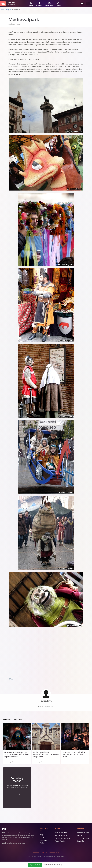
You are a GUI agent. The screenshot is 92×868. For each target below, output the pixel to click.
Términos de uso (83, 838)
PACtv (42, 843)
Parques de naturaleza (62, 838)
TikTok (42, 837)
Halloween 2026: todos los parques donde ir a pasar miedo (73, 755)
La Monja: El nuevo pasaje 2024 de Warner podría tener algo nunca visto (17, 755)
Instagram (43, 840)
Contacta (80, 835)
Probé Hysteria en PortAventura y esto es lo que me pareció (46, 755)
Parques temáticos (61, 833)
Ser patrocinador (83, 833)
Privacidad (81, 841)
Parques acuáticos (61, 835)
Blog (8, 10)
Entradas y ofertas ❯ (53, 865)
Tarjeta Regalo (60, 841)
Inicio (2, 10)
